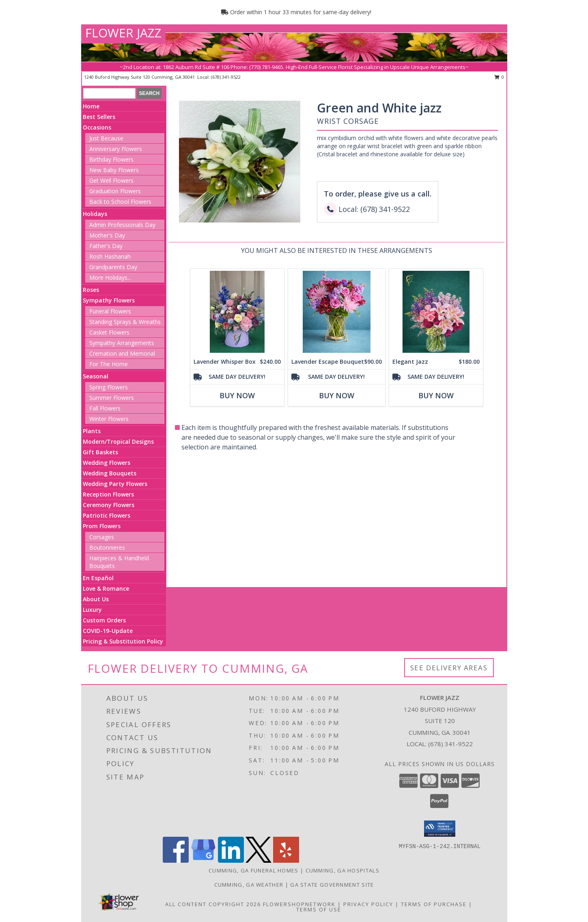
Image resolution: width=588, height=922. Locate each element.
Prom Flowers (102, 526)
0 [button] (499, 77)
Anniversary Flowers (116, 149)
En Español (98, 578)
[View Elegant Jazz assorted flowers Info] (436, 312)
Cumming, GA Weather (249, 885)
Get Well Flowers (111, 180)
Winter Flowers (109, 419)
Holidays (95, 214)
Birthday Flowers (111, 159)
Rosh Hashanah (110, 256)
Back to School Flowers (120, 202)
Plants (92, 431)
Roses (91, 290)
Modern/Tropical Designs (118, 442)
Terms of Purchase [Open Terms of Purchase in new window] (434, 904)
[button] (440, 829)
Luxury (92, 610)
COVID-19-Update (108, 631)
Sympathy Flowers (109, 300)
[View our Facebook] (176, 860)
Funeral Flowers (110, 311)
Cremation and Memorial (122, 353)
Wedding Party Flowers (115, 484)
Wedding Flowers (107, 463)
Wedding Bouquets (110, 473)
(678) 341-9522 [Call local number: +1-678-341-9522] (226, 77)
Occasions (97, 127)
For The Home (109, 364)
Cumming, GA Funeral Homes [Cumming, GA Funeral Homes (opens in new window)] (254, 870)
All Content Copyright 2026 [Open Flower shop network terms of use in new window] (213, 904)
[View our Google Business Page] (203, 860)
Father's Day (106, 246)
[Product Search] (109, 93)
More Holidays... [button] (110, 277)
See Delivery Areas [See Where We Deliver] (449, 668)
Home (91, 106)
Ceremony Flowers (109, 505)
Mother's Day (107, 235)
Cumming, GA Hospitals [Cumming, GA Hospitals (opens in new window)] (342, 870)
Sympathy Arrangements (122, 343)
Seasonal (96, 376)
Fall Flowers (105, 408)
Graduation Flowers (115, 191)
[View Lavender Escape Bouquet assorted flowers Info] (336, 312)
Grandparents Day (113, 267)
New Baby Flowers (114, 170)
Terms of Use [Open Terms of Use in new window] (319, 909)
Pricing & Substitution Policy (123, 641)
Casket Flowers (109, 332)
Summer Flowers (112, 398)
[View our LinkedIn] (231, 860)
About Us (96, 599)
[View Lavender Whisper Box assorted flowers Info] (237, 312)
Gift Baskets (100, 452)
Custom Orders (104, 620)
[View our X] (258, 860)
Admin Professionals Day (122, 225)
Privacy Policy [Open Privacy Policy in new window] (368, 904)
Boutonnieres (107, 547)
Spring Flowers (109, 387)
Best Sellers (99, 117)
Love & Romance (106, 588)
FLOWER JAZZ (123, 33)
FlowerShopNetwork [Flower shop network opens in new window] (299, 904)
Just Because (106, 138)
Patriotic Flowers (107, 515)
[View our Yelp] (286, 860)
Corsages (102, 537)
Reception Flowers (108, 494)
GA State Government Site (332, 885)
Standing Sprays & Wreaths (125, 322)
